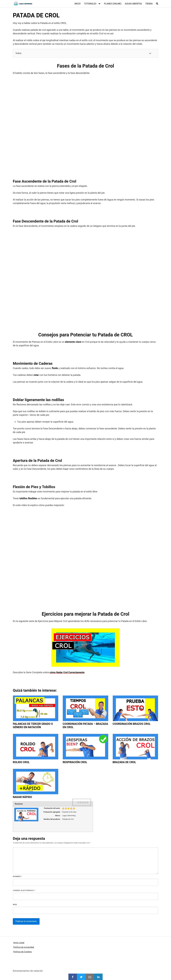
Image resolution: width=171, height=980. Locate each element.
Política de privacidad (24, 947)
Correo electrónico (24, 890)
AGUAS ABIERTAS (133, 4)
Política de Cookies (23, 952)
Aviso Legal (19, 943)
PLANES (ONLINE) (113, 4)
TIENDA (149, 4)
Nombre (18, 876)
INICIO (77, 4)
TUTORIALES (90, 4)
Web (15, 904)
